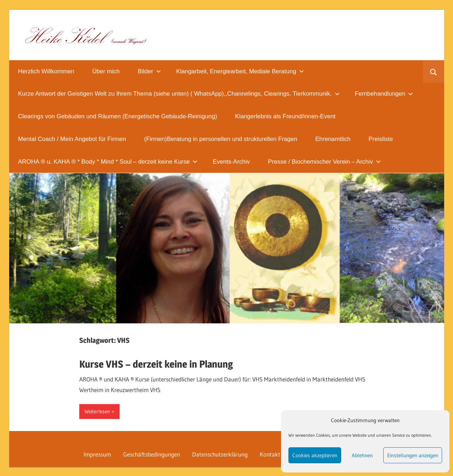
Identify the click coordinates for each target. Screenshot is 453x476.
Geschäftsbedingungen (152, 454)
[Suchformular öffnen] (433, 72)
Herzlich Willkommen (46, 71)
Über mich (106, 71)
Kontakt (270, 454)
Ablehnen (362, 455)
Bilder (149, 71)
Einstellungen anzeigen (413, 455)
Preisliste (381, 139)
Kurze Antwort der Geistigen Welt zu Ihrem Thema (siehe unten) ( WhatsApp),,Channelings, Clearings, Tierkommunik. (179, 94)
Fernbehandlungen (384, 94)
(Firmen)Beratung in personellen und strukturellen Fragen (221, 139)
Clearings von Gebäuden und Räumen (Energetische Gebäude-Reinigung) (117, 116)
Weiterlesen (97, 411)
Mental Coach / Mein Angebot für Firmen (72, 139)
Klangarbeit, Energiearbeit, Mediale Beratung (240, 71)
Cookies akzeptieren (315, 455)
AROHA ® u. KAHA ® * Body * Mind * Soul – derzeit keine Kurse (108, 162)
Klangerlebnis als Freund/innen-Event (285, 116)
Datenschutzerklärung (220, 454)
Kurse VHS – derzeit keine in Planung (156, 364)
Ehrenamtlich (333, 139)
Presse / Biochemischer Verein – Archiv (324, 162)
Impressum (97, 454)
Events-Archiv (231, 162)
